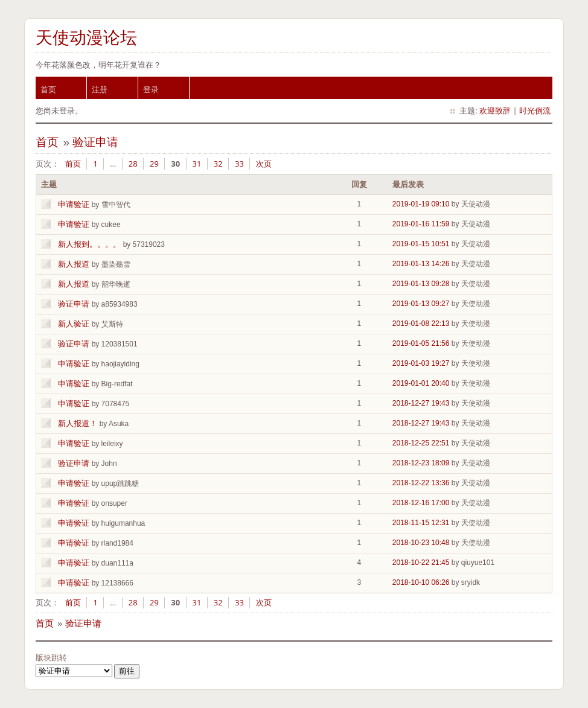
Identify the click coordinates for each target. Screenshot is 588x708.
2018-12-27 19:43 (421, 403)
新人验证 (74, 324)
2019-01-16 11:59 (421, 224)
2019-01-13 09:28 (421, 284)
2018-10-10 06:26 (421, 582)
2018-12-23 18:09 (421, 463)
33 (239, 164)
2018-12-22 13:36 (421, 483)
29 (154, 164)
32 (218, 164)
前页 (73, 164)
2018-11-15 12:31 (421, 523)
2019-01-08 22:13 (421, 324)
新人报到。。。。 (89, 244)
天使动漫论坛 (86, 38)
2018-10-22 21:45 (421, 563)
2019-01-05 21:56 (421, 343)
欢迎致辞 (495, 110)
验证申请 (95, 142)
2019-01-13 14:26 (421, 264)
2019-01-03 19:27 (421, 363)
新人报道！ (78, 423)
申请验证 (74, 204)
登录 (151, 89)
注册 (100, 89)
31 (197, 164)
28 (133, 164)
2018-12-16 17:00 (421, 503)
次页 (264, 164)
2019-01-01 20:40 (421, 383)
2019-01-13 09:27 (421, 304)
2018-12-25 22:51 (421, 443)
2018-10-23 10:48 (421, 543)
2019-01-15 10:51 (421, 244)
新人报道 (74, 264)
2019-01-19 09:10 (421, 204)
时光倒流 (535, 110)
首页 (48, 89)
